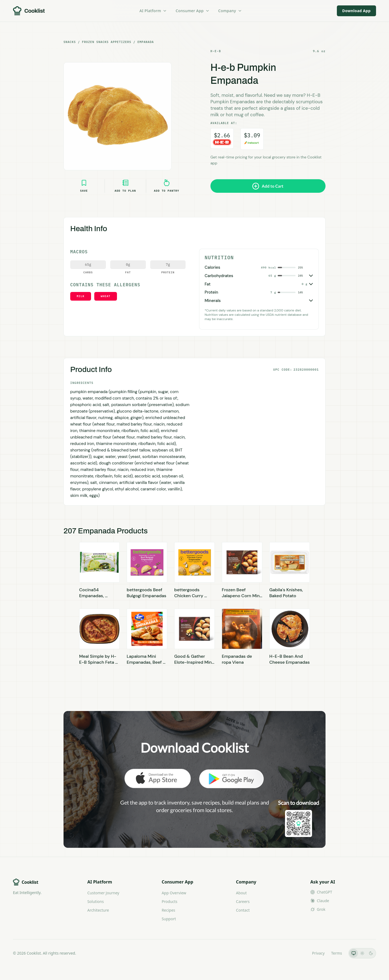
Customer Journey (103, 893)
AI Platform (153, 11)
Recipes (168, 910)
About (242, 893)
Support (169, 919)
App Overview (174, 893)
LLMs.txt (298, 953)
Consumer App (192, 11)
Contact (243, 910)
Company (230, 11)
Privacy (318, 953)
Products (169, 901)
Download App (356, 11)
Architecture (98, 910)
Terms (337, 953)
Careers (243, 901)
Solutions (95, 901)
